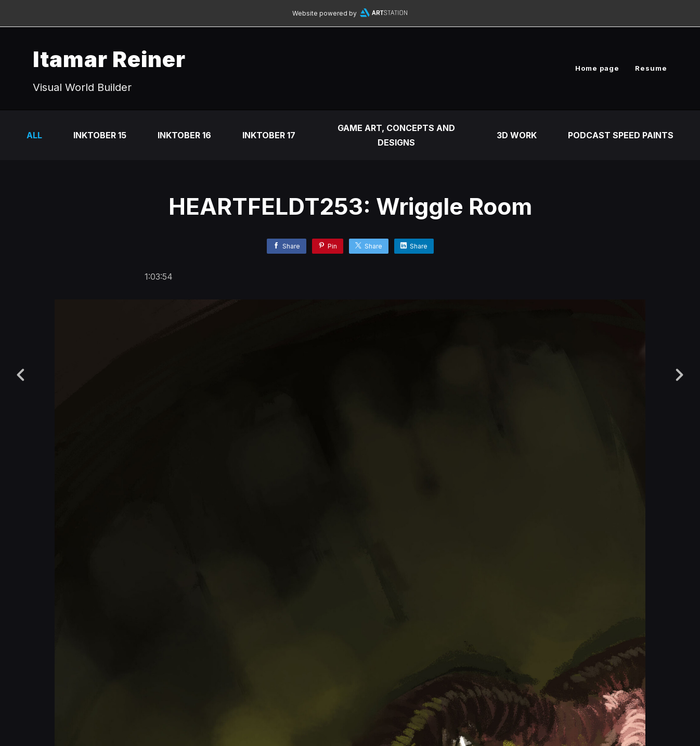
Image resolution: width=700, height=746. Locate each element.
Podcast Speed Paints (621, 135)
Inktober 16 (184, 135)
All (34, 135)
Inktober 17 (269, 135)
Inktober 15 (100, 135)
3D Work (517, 135)
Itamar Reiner (109, 59)
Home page (597, 68)
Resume (651, 68)
